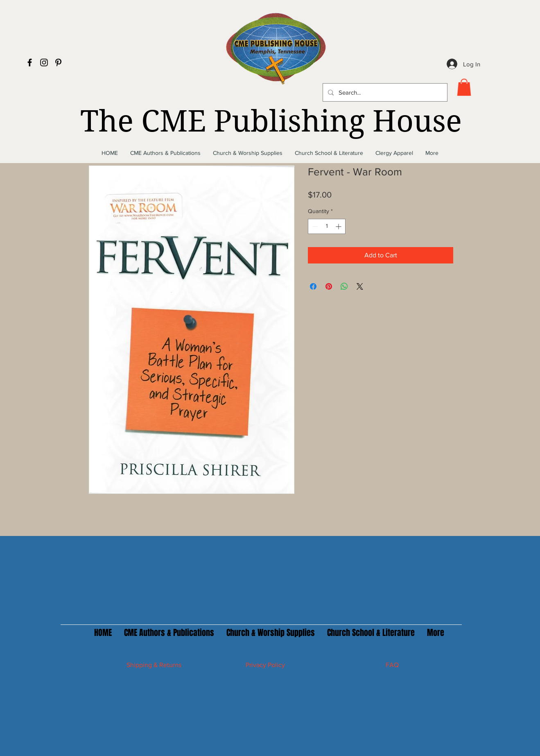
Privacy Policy (265, 665)
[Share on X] (360, 286)
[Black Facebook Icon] (30, 62)
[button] (464, 87)
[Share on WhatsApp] (344, 286)
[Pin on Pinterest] (329, 286)
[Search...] (384, 92)
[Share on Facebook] (313, 286)
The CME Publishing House (271, 121)
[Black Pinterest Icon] (58, 62)
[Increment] (339, 226)
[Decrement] (314, 226)
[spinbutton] (327, 226)
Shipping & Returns (154, 665)
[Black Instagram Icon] (44, 62)
